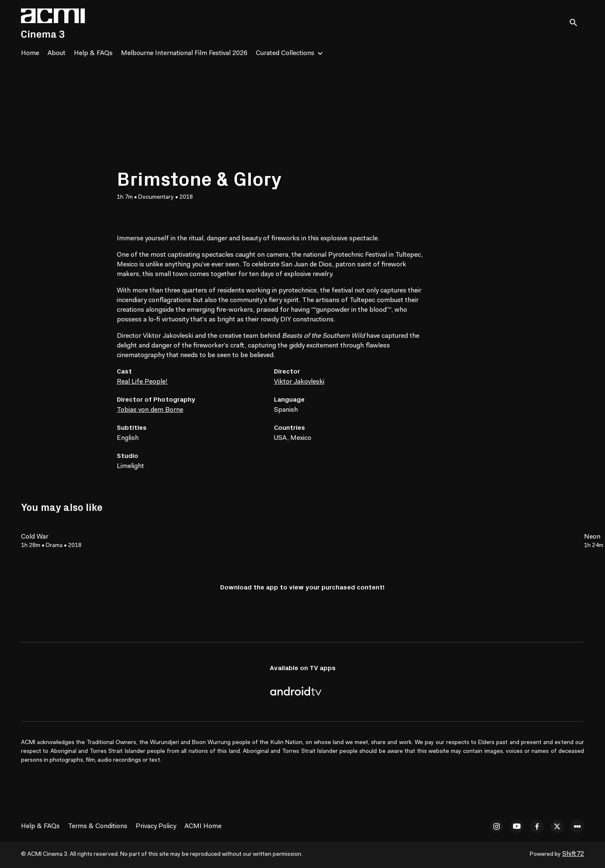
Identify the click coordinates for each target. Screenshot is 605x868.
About (57, 53)
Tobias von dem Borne (150, 410)
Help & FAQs (93, 53)
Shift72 (573, 854)
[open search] (576, 23)
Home (30, 53)
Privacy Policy (156, 826)
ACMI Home (203, 826)
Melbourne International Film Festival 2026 (184, 53)
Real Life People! (142, 382)
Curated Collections (285, 53)
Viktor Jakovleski (299, 382)
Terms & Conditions (98, 826)
